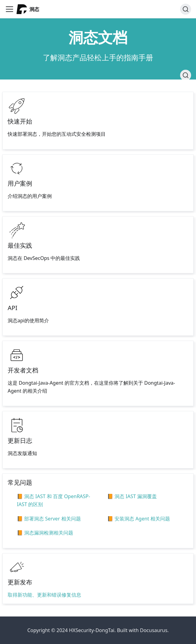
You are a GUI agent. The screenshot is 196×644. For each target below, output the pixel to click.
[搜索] (186, 9)
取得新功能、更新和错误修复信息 (44, 595)
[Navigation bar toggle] (9, 9)
